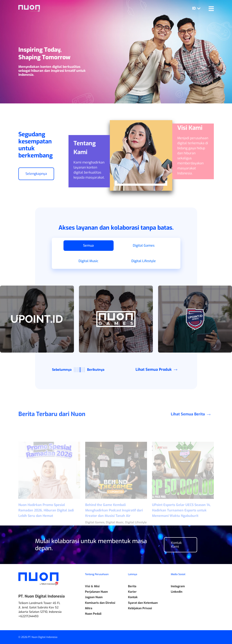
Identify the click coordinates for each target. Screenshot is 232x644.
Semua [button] (88, 245)
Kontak (133, 597)
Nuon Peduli (93, 614)
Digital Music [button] (88, 261)
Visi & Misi (92, 586)
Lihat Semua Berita (192, 434)
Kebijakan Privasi (140, 608)
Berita (132, 586)
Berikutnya (96, 370)
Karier (132, 592)
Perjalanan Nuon (96, 592)
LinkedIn (177, 592)
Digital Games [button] (144, 245)
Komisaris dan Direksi (100, 603)
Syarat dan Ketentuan (143, 603)
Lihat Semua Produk (158, 370)
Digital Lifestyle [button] (144, 261)
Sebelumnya (62, 370)
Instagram (178, 586)
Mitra (89, 608)
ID (197, 8)
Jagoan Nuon (94, 597)
